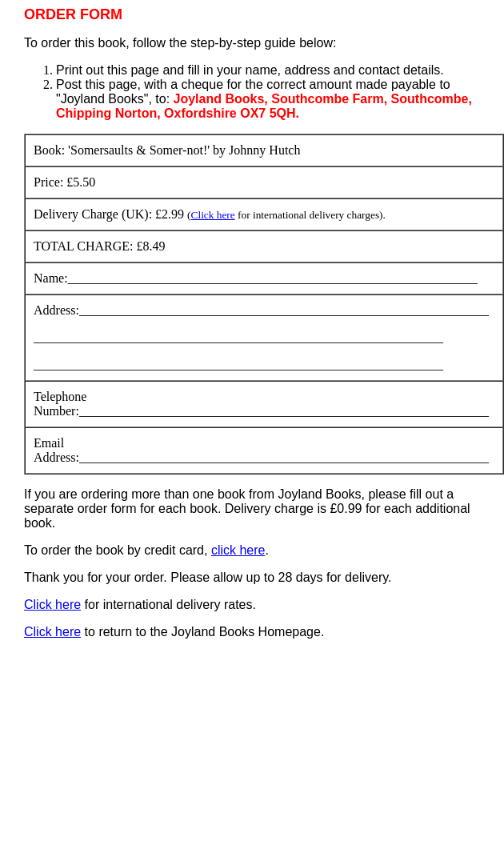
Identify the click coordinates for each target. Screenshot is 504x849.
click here (238, 550)
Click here (213, 215)
